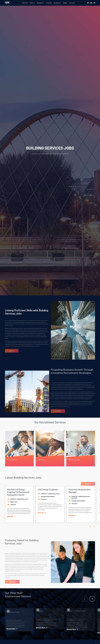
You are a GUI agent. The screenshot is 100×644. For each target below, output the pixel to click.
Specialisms (57, 3)
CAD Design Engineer (48, 489)
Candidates (40, 3)
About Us (24, 3)
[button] (90, 527)
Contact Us (72, 3)
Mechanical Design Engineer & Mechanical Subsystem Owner (18, 492)
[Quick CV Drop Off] (91, 3)
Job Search (49, 3)
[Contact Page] (94, 3)
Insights (65, 3)
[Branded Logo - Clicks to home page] (7, 3)
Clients (32, 3)
